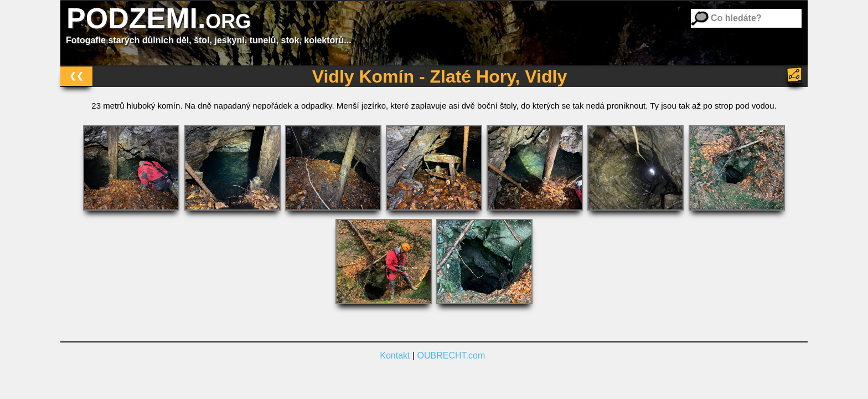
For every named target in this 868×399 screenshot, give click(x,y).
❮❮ (76, 76)
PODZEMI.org (159, 18)
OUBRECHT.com (451, 355)
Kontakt (395, 355)
